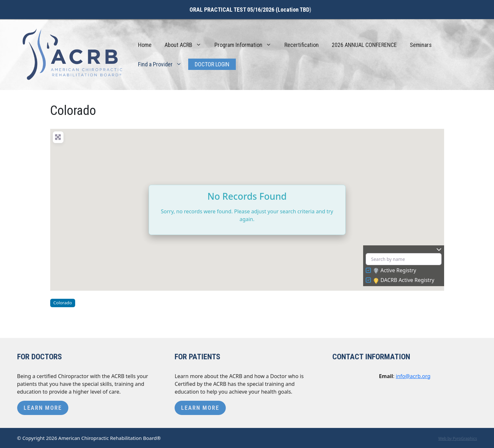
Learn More (43, 408)
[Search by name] (404, 259)
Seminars (421, 45)
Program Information (246, 45)
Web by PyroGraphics (458, 438)
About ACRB (186, 45)
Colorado (63, 303)
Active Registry (395, 271)
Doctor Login (212, 64)
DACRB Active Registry (404, 280)
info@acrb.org (413, 376)
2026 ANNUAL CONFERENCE (364, 45)
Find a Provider (163, 64)
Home (145, 45)
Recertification (302, 45)
